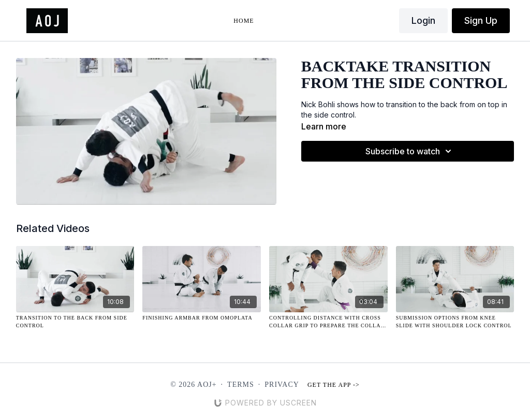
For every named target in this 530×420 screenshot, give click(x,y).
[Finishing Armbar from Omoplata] (202, 318)
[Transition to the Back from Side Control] (75, 322)
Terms (241, 385)
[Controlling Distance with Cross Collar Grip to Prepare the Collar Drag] (328, 322)
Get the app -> (334, 385)
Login (423, 20)
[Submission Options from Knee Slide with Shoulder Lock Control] (455, 322)
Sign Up (481, 20)
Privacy (282, 385)
